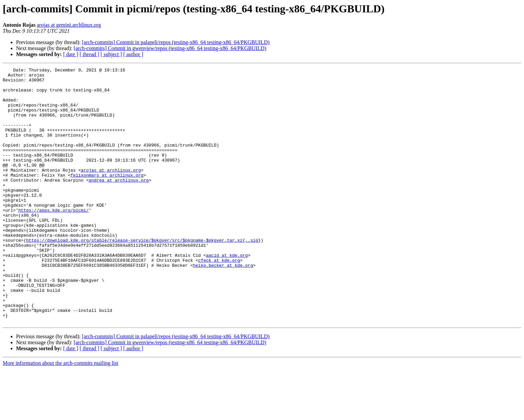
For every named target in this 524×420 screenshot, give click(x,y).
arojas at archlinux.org (111, 191)
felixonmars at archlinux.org (107, 197)
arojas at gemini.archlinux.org (69, 25)
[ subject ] (111, 54)
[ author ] (133, 54)
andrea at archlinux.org (118, 203)
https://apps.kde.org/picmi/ (54, 239)
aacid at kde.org (227, 293)
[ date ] (71, 54)
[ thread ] (89, 54)
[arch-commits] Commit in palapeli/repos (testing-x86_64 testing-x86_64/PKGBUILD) (176, 42)
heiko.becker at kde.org (223, 305)
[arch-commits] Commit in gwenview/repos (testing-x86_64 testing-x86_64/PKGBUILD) (170, 48)
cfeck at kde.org (219, 299)
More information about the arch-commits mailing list (60, 414)
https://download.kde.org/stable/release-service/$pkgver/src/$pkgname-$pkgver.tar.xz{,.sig (142, 275)
